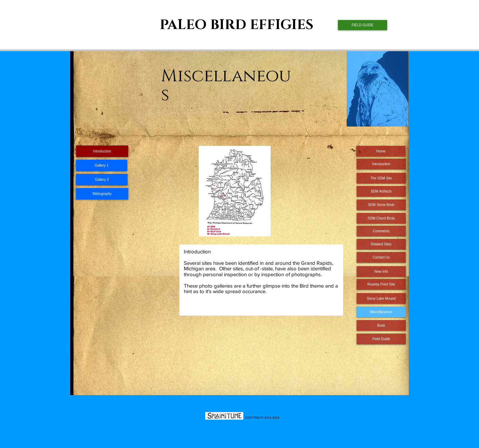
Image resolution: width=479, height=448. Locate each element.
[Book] (381, 325)
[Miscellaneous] (381, 312)
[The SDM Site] (381, 178)
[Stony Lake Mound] (381, 298)
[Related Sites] (381, 244)
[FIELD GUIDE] (363, 25)
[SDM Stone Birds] (381, 205)
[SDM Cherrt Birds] (381, 218)
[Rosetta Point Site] (381, 284)
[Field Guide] (381, 339)
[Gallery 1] (102, 165)
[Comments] (381, 231)
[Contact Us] (381, 257)
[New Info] (381, 272)
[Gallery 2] (102, 180)
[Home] (381, 151)
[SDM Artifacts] (381, 191)
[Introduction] (381, 164)
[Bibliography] (102, 194)
